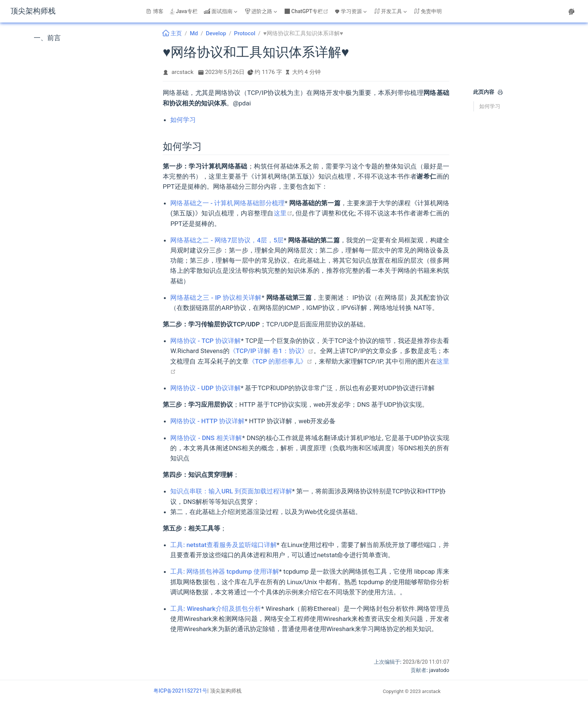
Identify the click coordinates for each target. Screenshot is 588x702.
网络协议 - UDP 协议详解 (205, 388)
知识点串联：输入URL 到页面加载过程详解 (231, 491)
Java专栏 (184, 11)
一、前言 (47, 38)
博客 (155, 11)
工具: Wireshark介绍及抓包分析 (216, 609)
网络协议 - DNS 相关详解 (206, 438)
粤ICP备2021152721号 (180, 691)
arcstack (182, 72)
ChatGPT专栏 (307, 11)
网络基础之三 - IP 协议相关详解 (216, 298)
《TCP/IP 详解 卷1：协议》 (272, 351)
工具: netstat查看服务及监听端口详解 (223, 545)
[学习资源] (351, 11)
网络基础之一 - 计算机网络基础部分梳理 (227, 203)
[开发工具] (391, 11)
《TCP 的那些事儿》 (280, 361)
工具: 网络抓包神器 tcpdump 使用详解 (225, 571)
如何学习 (490, 106)
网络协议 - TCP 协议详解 (205, 341)
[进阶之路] (262, 11)
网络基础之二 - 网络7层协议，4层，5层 (227, 240)
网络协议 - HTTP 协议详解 (207, 421)
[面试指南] (221, 11)
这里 (283, 213)
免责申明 (428, 11)
